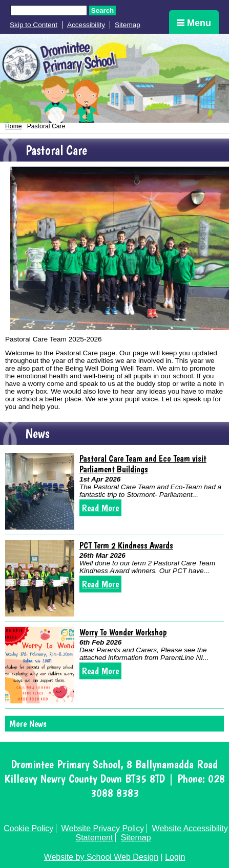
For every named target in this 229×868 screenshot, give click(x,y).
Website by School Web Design (101, 857)
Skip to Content (34, 25)
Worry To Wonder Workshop (123, 632)
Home (14, 126)
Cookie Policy (28, 828)
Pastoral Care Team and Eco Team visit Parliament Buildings (143, 464)
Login (175, 857)
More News (28, 724)
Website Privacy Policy (103, 828)
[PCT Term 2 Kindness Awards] (40, 578)
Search (102, 10)
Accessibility (86, 25)
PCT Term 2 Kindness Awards (126, 545)
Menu (194, 23)
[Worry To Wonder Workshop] (40, 665)
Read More (100, 508)
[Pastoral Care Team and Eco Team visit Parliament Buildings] (40, 491)
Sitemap (128, 25)
